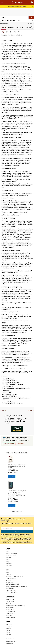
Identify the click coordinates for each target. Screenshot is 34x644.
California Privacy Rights (13, 584)
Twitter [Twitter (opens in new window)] (8, 632)
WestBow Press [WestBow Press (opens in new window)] (10, 613)
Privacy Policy (9, 542)
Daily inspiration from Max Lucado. (17, 6)
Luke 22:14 (6, 381)
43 (18, 388)
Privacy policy (10, 582)
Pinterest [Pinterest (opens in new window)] (9, 628)
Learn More (21, 444)
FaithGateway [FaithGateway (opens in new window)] (10, 600)
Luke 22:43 (6, 388)
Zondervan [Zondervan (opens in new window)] (9, 615)
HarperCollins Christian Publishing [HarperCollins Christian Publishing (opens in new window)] (15, 605)
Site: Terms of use (11, 590)
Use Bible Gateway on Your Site (15, 577)
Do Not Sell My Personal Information (17, 586)
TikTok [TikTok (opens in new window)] (8, 630)
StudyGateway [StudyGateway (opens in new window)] (10, 601)
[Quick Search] (14, 17)
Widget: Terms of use (12, 592)
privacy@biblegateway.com (26, 542)
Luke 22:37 (6, 386)
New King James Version (11, 416)
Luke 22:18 (6, 383)
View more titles (17, 512)
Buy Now (12, 477)
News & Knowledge (12, 554)
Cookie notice (10, 588)
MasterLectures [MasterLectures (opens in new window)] (11, 617)
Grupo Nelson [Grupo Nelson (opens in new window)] (10, 607)
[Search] (31, 17)
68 (22, 404)
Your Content (29, 27)
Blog (8, 561)
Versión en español (11, 642)
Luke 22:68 (6, 402)
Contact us (9, 580)
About (8, 552)
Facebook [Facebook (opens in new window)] (9, 625)
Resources (11, 27)
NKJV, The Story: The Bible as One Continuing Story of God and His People (17, 466)
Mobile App (9, 557)
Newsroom (9, 563)
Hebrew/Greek (20, 27)
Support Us (9, 565)
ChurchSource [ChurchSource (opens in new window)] (10, 603)
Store (8, 559)
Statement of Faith (11, 555)
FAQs (8, 573)
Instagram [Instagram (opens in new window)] (9, 626)
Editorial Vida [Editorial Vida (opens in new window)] (10, 609)
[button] (32, 2)
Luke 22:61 (6, 396)
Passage (4, 27)
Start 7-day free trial (9, 444)
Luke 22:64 (6, 398)
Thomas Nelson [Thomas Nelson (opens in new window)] (11, 611)
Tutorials (9, 575)
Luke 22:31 (6, 385)
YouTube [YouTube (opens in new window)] (9, 634)
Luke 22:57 (6, 392)
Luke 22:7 (6, 379)
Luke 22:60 (6, 394)
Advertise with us (11, 578)
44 (22, 388)
